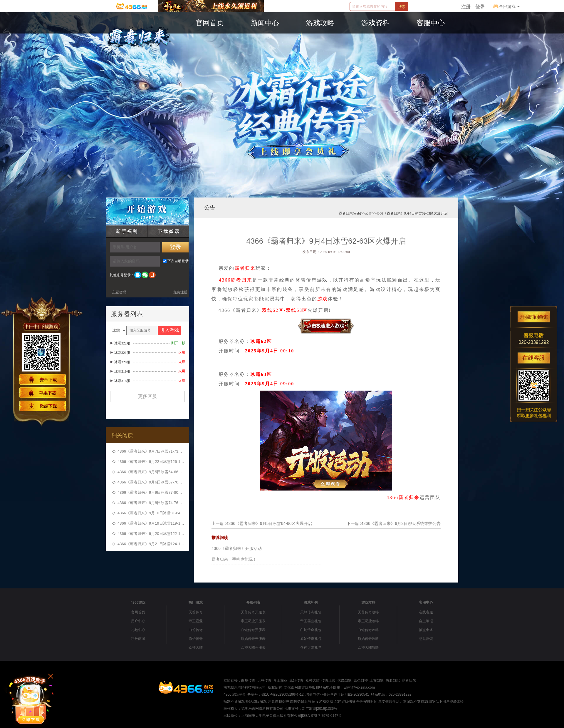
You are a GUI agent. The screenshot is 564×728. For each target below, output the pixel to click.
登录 (480, 7)
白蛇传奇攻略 (368, 630)
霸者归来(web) (350, 213)
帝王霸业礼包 (311, 621)
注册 (466, 7)
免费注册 (180, 292)
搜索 (402, 7)
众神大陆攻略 (368, 647)
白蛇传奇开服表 (253, 630)
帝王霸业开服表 (253, 621)
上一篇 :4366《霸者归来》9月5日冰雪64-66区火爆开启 (262, 523)
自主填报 (426, 621)
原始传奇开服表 (253, 639)
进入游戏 (169, 330)
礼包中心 (138, 630)
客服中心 (426, 603)
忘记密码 (119, 292)
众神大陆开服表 (253, 647)
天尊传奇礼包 (311, 612)
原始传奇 (196, 639)
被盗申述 (426, 630)
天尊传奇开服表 (253, 612)
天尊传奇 (196, 612)
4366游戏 (138, 603)
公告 (210, 208)
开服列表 (253, 603)
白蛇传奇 (196, 630)
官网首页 (138, 612)
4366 (225, 280)
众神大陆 (196, 647)
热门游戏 (196, 603)
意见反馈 (426, 639)
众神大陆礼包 (311, 647)
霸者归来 (245, 268)
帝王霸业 (196, 621)
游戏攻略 (368, 603)
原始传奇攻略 (368, 639)
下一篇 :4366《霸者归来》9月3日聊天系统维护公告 (394, 523)
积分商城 (138, 639)
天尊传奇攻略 (368, 612)
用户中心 (138, 621)
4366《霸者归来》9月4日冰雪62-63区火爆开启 (412, 213)
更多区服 (147, 396)
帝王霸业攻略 (368, 621)
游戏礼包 (311, 603)
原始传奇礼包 (311, 639)
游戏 (323, 299)
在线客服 (426, 612)
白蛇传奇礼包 (311, 630)
